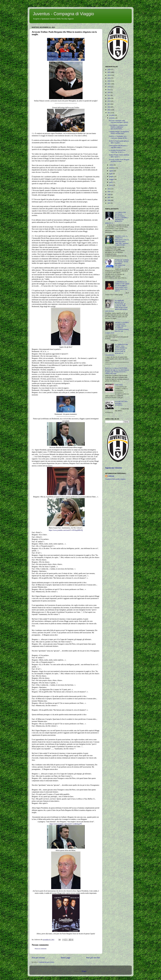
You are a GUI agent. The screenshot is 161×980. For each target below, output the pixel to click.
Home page (66, 958)
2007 (109, 197)
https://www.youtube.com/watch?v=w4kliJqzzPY (66, 824)
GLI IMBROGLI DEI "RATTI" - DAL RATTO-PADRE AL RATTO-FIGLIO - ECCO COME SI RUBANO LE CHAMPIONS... (117, 350)
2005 (109, 203)
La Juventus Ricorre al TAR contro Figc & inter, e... (117, 151)
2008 (109, 195)
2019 (109, 90)
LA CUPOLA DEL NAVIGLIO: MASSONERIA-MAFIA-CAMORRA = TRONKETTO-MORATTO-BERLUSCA (117, 218)
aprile (111, 182)
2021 (109, 84)
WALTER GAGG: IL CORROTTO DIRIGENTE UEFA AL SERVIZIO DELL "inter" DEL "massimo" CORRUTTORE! (122, 241)
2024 (109, 75)
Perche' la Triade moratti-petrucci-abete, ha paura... (119, 142)
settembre (112, 168)
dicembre (112, 115)
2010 (109, 189)
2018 (109, 93)
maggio (112, 179)
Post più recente (38, 958)
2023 (109, 78)
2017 (109, 95)
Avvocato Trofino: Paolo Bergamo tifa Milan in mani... (119, 160)
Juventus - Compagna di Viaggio (64, 14)
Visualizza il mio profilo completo (115, 479)
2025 (109, 72)
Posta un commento (41, 949)
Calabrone (111, 476)
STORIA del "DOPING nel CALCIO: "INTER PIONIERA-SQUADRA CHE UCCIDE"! (122, 263)
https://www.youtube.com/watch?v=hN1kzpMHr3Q (66, 530)
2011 (109, 113)
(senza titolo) (119, 385)
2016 (109, 98)
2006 (109, 200)
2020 (109, 87)
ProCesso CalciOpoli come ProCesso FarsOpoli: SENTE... (119, 121)
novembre (112, 118)
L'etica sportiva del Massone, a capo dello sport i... (118, 146)
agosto (111, 171)
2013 (109, 107)
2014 (109, 104)
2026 (109, 70)
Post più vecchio (93, 958)
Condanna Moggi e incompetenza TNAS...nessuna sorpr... (119, 133)
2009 (109, 192)
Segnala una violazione (114, 468)
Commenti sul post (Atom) (46, 962)
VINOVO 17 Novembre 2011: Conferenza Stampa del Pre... (118, 137)
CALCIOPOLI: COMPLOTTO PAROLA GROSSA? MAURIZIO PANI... (118, 127)
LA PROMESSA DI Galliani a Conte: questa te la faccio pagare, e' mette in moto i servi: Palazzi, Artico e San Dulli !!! (122, 286)
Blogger (84, 971)
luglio (111, 174)
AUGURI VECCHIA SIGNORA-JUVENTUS (121, 403)
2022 (109, 81)
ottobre (112, 165)
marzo (111, 185)
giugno (111, 176)
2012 (109, 110)
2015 (109, 101)
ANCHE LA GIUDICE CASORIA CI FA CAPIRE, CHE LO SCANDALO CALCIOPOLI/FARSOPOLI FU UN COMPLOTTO (117, 328)
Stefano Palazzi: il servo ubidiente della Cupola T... (119, 156)
